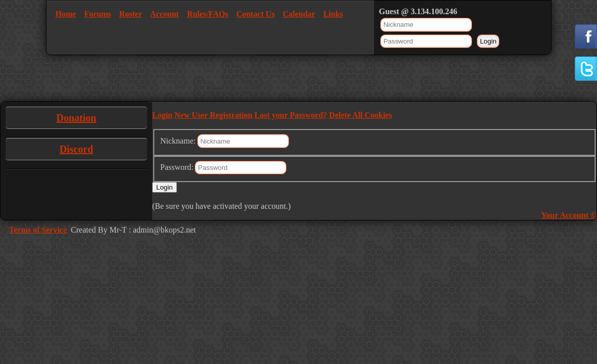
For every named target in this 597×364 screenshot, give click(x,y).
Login (162, 115)
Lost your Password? (291, 115)
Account (165, 14)
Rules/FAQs (208, 14)
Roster (131, 14)
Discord (77, 149)
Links (333, 14)
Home (66, 14)
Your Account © (569, 215)
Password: (177, 167)
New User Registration (213, 115)
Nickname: (178, 141)
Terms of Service (38, 230)
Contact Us (255, 14)
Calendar (299, 14)
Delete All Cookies (360, 115)
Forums (97, 14)
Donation (77, 118)
